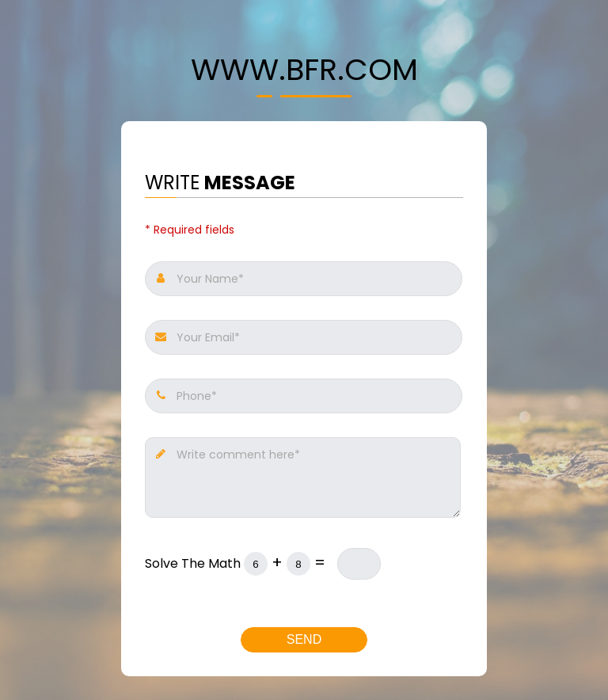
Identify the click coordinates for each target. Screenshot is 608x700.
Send (304, 639)
